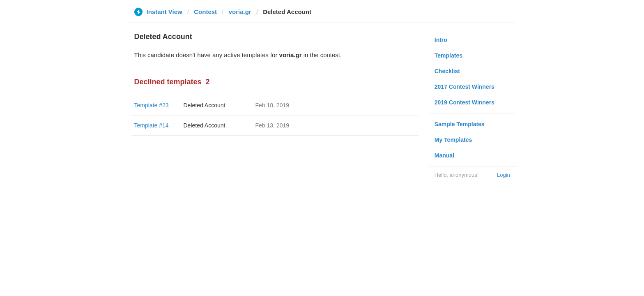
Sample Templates (460, 124)
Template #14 (152, 125)
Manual (444, 155)
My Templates (453, 140)
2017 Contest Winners (465, 87)
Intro (441, 40)
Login (504, 175)
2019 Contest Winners (465, 102)
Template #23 (152, 105)
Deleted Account (205, 105)
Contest (205, 12)
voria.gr (240, 12)
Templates (448, 55)
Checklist (447, 71)
